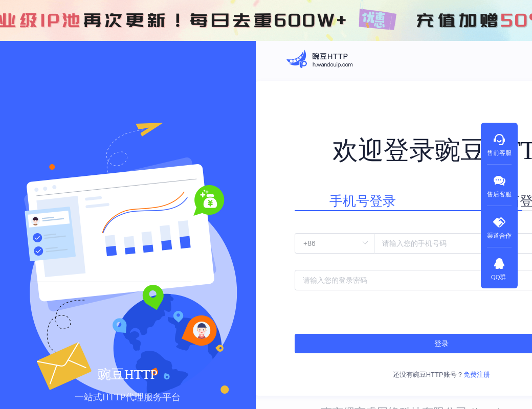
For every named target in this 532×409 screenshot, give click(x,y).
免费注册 (429, 350)
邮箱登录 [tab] (445, 194)
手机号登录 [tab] (343, 194)
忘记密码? (470, 292)
